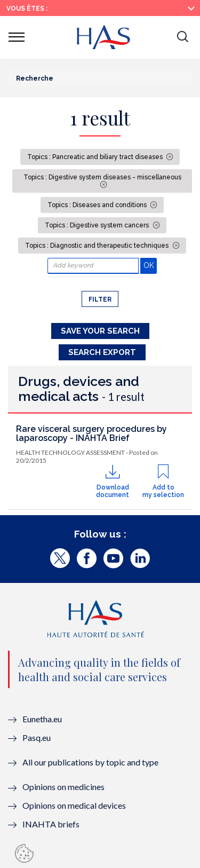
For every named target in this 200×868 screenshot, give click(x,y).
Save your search (100, 331)
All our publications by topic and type (90, 762)
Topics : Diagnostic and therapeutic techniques (98, 246)
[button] (182, 37)
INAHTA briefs (51, 824)
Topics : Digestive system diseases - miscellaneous (102, 177)
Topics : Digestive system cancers (98, 225)
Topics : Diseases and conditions (98, 205)
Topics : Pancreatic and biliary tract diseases (96, 157)
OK (150, 265)
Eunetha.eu (42, 719)
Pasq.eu (37, 737)
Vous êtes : (27, 9)
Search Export (102, 352)
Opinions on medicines (63, 787)
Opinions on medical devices (74, 805)
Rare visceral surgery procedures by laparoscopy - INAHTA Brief (91, 434)
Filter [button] (100, 299)
